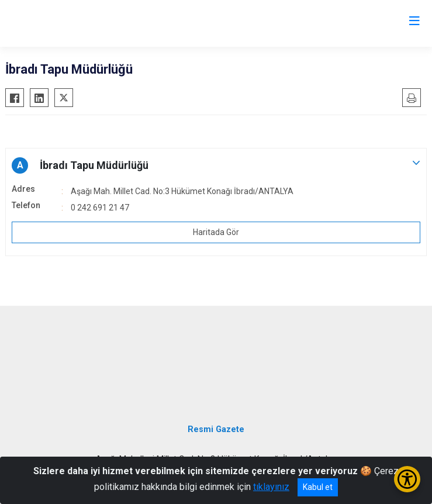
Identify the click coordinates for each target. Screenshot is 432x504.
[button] (216, 165)
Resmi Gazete (216, 429)
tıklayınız (271, 487)
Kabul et (318, 487)
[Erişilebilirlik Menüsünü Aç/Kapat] (407, 479)
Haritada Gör (216, 232)
